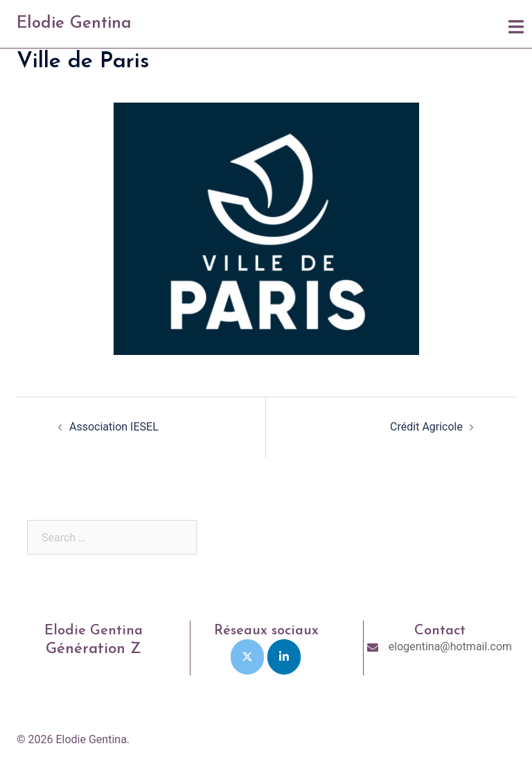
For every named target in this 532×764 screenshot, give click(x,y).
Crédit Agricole (426, 427)
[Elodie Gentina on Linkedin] (284, 657)
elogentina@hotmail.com (450, 646)
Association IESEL (114, 427)
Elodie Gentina (74, 24)
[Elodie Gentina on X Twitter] (247, 657)
